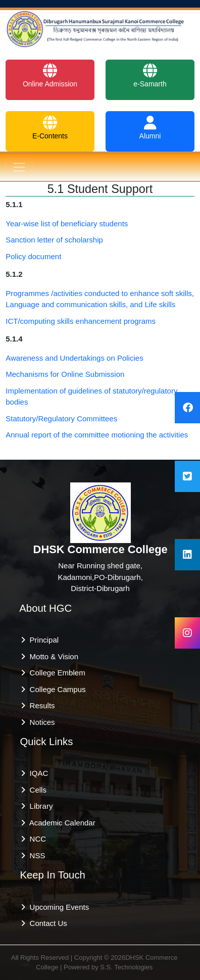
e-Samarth (150, 76)
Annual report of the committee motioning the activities (97, 435)
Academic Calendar (60, 823)
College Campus (55, 689)
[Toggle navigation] (19, 168)
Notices (40, 722)
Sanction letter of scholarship (54, 240)
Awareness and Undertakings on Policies (74, 358)
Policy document (33, 256)
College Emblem (55, 673)
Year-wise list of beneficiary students (67, 224)
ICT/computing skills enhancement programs (81, 321)
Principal (42, 640)
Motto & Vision (52, 656)
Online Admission (50, 76)
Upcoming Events (57, 907)
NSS (35, 855)
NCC (36, 839)
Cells (36, 790)
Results (40, 705)
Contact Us (46, 923)
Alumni (150, 128)
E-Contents (50, 128)
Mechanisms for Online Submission (65, 374)
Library (39, 806)
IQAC (37, 773)
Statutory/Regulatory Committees (61, 419)
